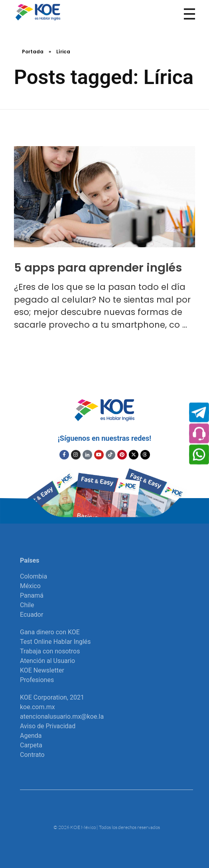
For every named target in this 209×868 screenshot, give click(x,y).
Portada (33, 52)
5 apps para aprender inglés (98, 268)
